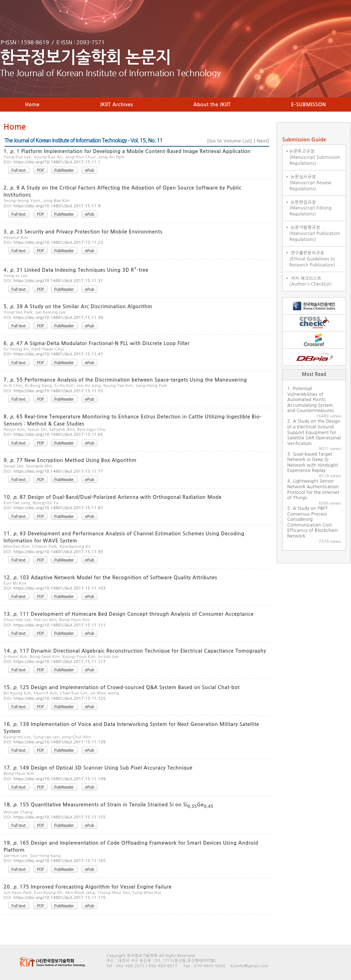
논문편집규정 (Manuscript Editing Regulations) (307, 208)
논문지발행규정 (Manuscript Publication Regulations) (311, 233)
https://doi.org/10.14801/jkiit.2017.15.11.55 (58, 391)
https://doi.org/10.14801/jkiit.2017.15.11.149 (60, 779)
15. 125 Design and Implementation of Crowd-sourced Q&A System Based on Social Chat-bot (122, 687)
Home (32, 105)
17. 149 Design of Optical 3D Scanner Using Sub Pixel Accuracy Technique (98, 768)
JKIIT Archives (117, 105)
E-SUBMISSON (308, 105)
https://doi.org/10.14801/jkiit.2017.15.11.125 (60, 699)
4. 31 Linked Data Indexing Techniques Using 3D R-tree (76, 270)
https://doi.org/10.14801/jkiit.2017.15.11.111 (60, 625)
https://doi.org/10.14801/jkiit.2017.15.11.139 (60, 742)
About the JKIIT (212, 105)
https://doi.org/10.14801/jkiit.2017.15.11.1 (57, 162)
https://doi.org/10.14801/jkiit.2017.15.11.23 (58, 243)
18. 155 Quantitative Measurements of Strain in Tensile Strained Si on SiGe (108, 805)
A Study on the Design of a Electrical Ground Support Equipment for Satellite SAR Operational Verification (314, 432)
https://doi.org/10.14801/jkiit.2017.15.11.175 (60, 898)
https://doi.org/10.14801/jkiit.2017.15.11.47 (58, 354)
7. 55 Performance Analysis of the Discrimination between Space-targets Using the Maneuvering (125, 380)
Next (261, 141)
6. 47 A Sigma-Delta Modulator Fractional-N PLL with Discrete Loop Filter (97, 343)
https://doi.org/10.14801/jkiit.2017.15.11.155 (60, 817)
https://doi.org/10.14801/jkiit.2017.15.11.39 (58, 318)
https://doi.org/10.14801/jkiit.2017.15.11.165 (60, 861)
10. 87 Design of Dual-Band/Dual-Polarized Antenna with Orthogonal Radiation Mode (113, 497)
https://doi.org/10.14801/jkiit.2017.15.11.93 (58, 552)
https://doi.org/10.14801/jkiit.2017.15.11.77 (58, 471)
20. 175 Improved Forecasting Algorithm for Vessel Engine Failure (88, 887)
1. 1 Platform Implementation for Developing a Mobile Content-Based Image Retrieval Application (127, 151)
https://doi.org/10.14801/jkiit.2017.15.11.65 (58, 435)
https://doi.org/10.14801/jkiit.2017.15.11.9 (57, 206)
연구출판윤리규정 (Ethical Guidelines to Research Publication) (309, 259)
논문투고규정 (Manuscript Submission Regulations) (311, 157)
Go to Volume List (229, 141)
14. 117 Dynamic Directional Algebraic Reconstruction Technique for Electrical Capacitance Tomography (135, 651)
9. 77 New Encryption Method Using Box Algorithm (70, 460)
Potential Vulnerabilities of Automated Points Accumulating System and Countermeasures (310, 400)
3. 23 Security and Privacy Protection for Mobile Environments (83, 232)
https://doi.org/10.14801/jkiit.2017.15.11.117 (60, 662)
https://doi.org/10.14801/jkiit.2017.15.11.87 (58, 508)
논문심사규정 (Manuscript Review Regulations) (307, 183)
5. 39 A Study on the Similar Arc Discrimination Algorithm (78, 306)
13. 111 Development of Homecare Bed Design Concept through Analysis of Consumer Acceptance (129, 614)
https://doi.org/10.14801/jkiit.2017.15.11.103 (60, 588)
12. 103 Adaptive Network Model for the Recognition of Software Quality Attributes (110, 578)
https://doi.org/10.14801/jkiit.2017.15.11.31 (58, 281)
